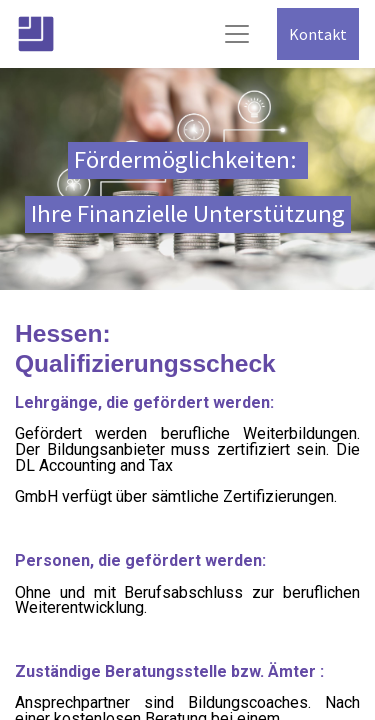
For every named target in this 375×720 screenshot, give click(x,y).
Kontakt (318, 34)
